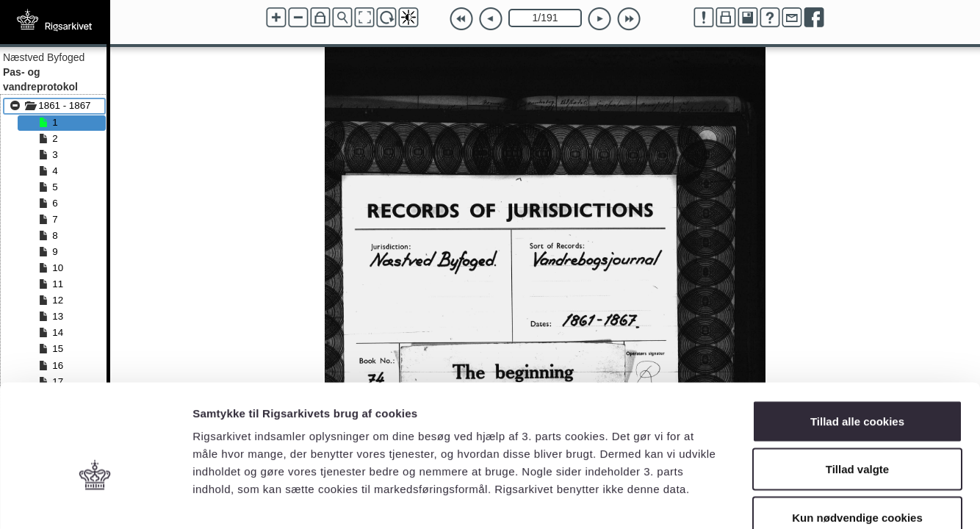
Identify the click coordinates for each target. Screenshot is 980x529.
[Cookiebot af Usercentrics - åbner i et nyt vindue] (95, 500)
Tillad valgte (857, 385)
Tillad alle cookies (857, 336)
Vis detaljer (764, 500)
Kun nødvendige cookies (857, 432)
